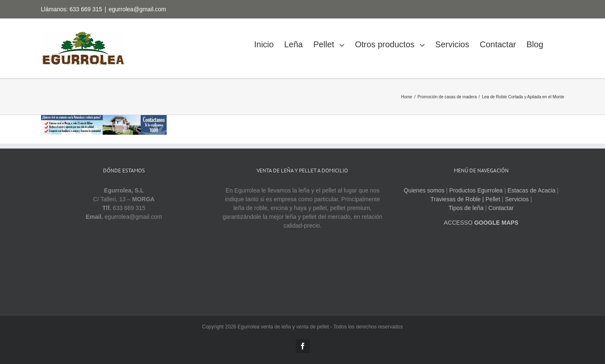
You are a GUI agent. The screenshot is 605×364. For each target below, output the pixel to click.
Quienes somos (424, 190)
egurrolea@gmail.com (137, 9)
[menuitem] (269, 42)
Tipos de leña (466, 208)
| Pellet (491, 199)
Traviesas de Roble (456, 199)
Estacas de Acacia (531, 190)
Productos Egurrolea (476, 190)
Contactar (501, 208)
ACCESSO (481, 223)
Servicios (517, 199)
